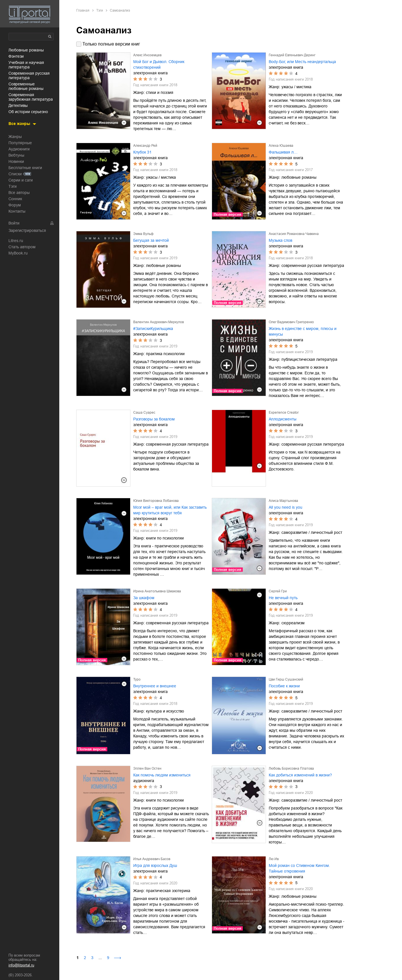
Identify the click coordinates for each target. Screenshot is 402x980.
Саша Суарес (144, 413)
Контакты (17, 211)
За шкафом (144, 598)
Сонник (15, 199)
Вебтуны (16, 155)
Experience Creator (284, 413)
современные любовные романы (26, 86)
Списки (15, 174)
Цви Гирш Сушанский (286, 679)
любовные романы (26, 50)
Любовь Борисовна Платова (291, 769)
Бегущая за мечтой (151, 240)
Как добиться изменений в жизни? (300, 775)
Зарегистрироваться (27, 230)
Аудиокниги (19, 149)
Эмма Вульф (143, 234)
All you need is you (286, 507)
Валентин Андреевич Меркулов (159, 322)
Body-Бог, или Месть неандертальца (302, 62)
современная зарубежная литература (31, 97)
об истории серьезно (28, 112)
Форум (15, 205)
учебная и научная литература (26, 65)
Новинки (16, 161)
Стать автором (22, 247)
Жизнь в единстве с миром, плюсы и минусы (303, 331)
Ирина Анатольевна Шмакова (157, 591)
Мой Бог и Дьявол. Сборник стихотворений (159, 64)
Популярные (20, 143)
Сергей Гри (278, 591)
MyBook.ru (18, 253)
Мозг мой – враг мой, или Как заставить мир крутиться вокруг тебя (170, 510)
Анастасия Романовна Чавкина (294, 234)
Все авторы (19, 193)
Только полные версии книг (111, 44)
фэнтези (16, 56)
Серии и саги (21, 180)
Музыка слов (280, 240)
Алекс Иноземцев (147, 55)
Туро (137, 679)
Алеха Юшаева (281, 146)
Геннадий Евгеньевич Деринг (292, 55)
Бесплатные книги (25, 168)
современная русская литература (29, 75)
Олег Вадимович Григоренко (291, 322)
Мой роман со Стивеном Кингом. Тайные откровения (299, 868)
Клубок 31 (142, 152)
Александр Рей (145, 146)
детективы (18, 105)
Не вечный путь (283, 598)
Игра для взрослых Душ (155, 865)
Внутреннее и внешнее (155, 686)
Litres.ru (16, 241)
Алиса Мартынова (283, 501)
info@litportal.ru (21, 965)
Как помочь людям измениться (162, 775)
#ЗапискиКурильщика (153, 329)
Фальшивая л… (283, 152)
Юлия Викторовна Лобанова (156, 501)
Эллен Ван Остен (147, 769)
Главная (83, 10)
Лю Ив (274, 859)
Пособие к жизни (284, 686)
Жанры (15, 137)
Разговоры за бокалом (154, 419)
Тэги (13, 186)
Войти (14, 223)
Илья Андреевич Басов (152, 859)
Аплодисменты (283, 419)
